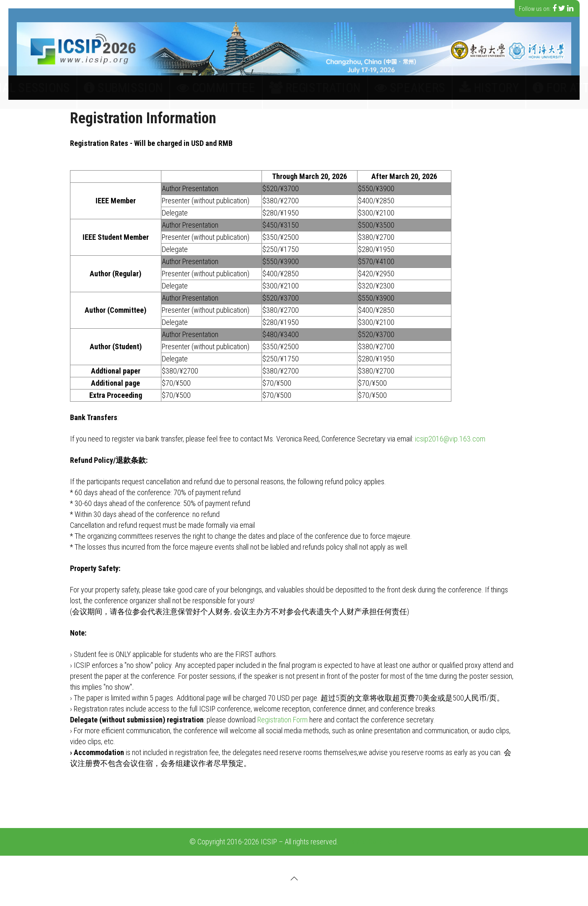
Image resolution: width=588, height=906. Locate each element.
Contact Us (517, 88)
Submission (197, 88)
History (405, 88)
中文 (558, 88)
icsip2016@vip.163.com (450, 439)
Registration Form (282, 720)
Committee (250, 88)
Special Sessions (134, 88)
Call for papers (63, 88)
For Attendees (458, 88)
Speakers (360, 88)
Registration (306, 88)
